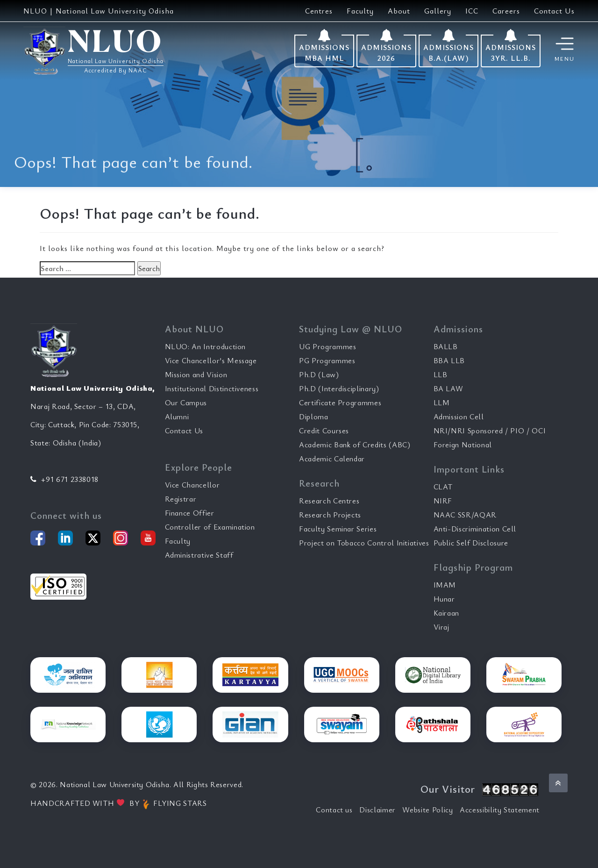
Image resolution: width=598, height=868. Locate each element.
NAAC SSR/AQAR (465, 515)
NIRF (443, 501)
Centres (319, 11)
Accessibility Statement (500, 810)
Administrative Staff (199, 555)
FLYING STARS (174, 803)
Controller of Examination (210, 527)
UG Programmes (327, 346)
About (399, 11)
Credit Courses (324, 430)
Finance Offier (190, 513)
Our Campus (186, 402)
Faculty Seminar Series (338, 529)
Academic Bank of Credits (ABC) (355, 445)
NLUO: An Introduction (206, 346)
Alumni (177, 416)
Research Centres (329, 501)
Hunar (444, 599)
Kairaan (447, 613)
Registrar (181, 499)
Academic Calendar (332, 459)
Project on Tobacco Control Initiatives (364, 543)
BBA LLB (449, 360)
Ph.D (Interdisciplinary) (339, 388)
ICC (472, 11)
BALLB (446, 346)
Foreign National (463, 445)
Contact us (334, 810)
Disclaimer (377, 810)
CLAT (443, 487)
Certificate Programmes (340, 402)
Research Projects (330, 515)
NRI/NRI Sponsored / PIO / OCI (490, 430)
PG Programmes (327, 360)
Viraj (441, 627)
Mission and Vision (196, 374)
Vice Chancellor (192, 485)
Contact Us (554, 11)
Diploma (314, 416)
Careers (506, 11)
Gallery (438, 11)
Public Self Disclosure (471, 543)
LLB (441, 374)
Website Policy (427, 810)
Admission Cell (459, 416)
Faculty (360, 11)
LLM (442, 402)
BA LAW (448, 388)
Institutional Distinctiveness (212, 388)
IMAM (445, 585)
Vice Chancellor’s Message (211, 360)
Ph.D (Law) (319, 374)
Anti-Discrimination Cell (475, 529)
